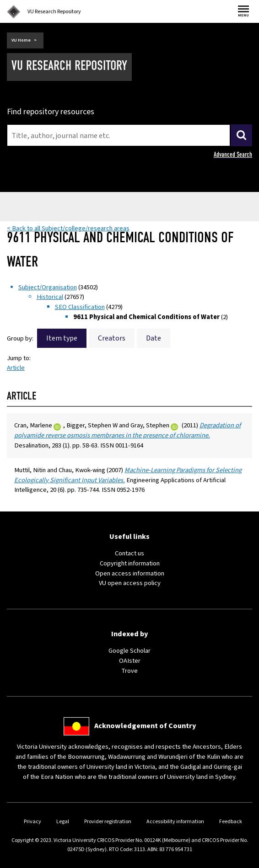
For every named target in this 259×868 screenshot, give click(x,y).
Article (16, 368)
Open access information (130, 573)
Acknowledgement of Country (145, 726)
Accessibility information (175, 822)
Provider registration (108, 822)
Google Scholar (129, 651)
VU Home (21, 40)
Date (154, 338)
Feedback (231, 822)
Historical (50, 297)
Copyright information (130, 563)
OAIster (130, 661)
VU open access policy (130, 583)
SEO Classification (80, 307)
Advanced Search (233, 154)
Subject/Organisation (48, 287)
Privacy (32, 822)
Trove (129, 671)
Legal (63, 822)
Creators (112, 338)
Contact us (129, 553)
